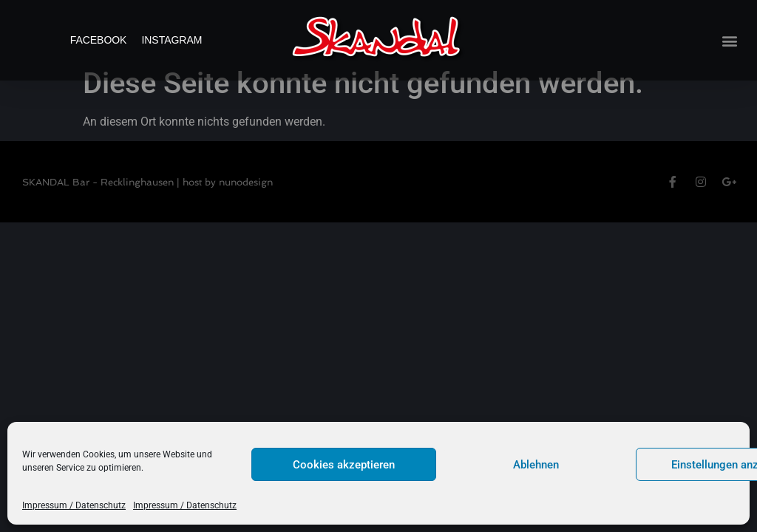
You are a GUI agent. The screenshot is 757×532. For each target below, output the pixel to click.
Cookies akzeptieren (344, 465)
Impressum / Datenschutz (74, 505)
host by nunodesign (228, 203)
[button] (730, 40)
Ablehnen (536, 465)
